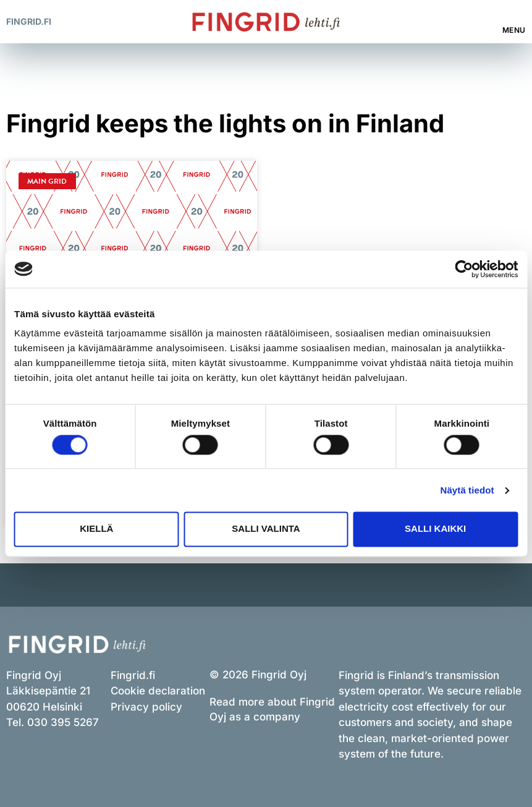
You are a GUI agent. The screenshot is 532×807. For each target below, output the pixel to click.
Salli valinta (266, 529)
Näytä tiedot (467, 490)
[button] (476, 22)
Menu (514, 30)
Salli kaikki (435, 529)
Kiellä (96, 529)
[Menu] (515, 15)
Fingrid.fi (29, 21)
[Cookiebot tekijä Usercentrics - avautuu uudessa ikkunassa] (464, 269)
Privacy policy (146, 707)
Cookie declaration (158, 691)
